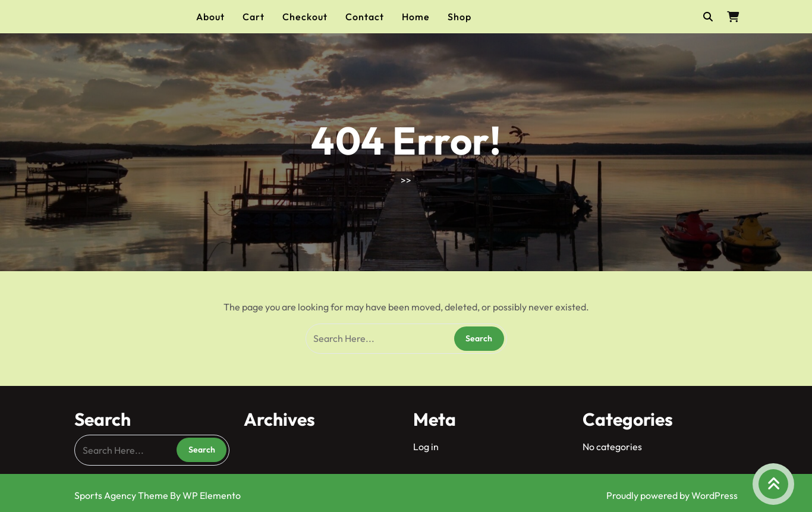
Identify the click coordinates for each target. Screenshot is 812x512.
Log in (426, 447)
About (210, 17)
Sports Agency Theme (122, 495)
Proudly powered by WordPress (672, 495)
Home (416, 17)
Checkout (305, 17)
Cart (254, 17)
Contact (365, 17)
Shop (459, 17)
